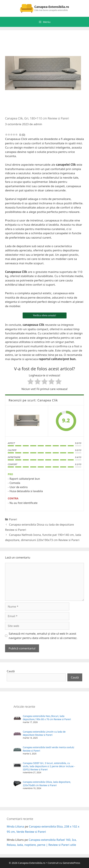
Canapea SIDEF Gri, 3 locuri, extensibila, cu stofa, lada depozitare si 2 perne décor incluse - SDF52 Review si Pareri (49, 766)
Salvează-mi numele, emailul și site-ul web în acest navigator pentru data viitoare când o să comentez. (43, 636)
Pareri (13, 519)
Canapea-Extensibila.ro (52, 7)
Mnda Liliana (15, 826)
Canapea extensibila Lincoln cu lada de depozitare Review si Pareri (44, 733)
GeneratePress (71, 863)
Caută (11, 671)
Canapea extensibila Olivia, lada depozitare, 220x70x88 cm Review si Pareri (47, 783)
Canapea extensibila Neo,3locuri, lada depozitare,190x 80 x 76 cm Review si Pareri (47, 718)
